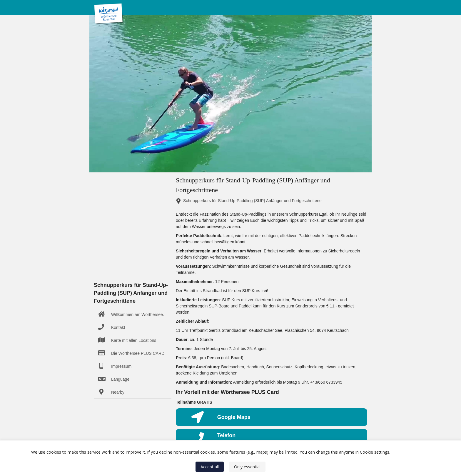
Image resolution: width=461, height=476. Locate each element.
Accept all (210, 467)
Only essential (247, 467)
